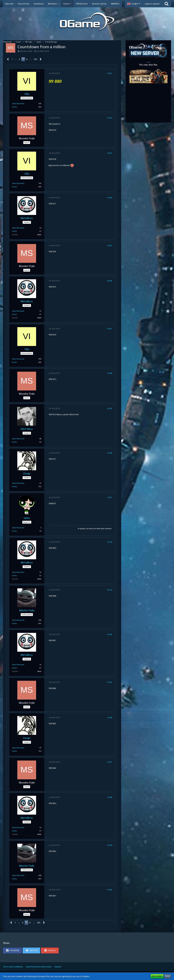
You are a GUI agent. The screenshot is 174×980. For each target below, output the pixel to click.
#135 (110, 682)
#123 (110, 153)
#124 (110, 198)
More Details (157, 976)
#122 (110, 118)
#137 (110, 762)
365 (36, 59)
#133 (110, 590)
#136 (110, 717)
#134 (110, 634)
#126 (110, 281)
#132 (110, 542)
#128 (110, 373)
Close (168, 976)
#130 (110, 453)
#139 (110, 845)
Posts (14, 107)
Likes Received (18, 104)
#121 (110, 73)
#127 (110, 329)
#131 (110, 497)
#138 (110, 797)
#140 (110, 890)
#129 (110, 408)
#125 (110, 245)
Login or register (152, 4)
